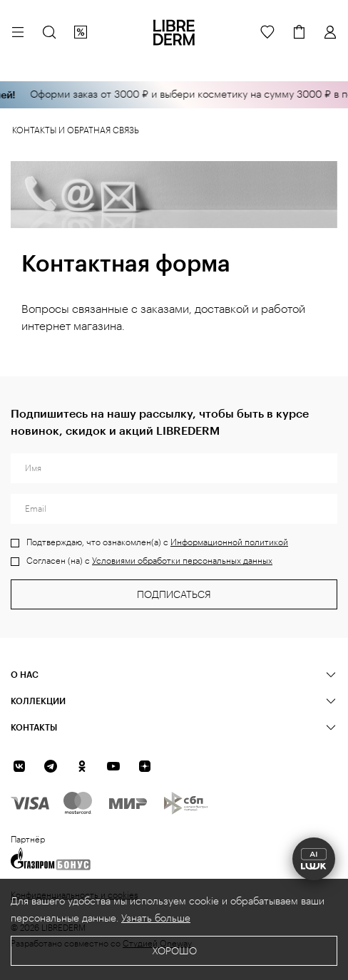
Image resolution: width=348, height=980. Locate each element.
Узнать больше (156, 919)
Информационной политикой (229, 542)
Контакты (34, 727)
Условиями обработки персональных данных (182, 561)
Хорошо (174, 951)
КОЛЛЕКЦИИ (38, 701)
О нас (25, 674)
